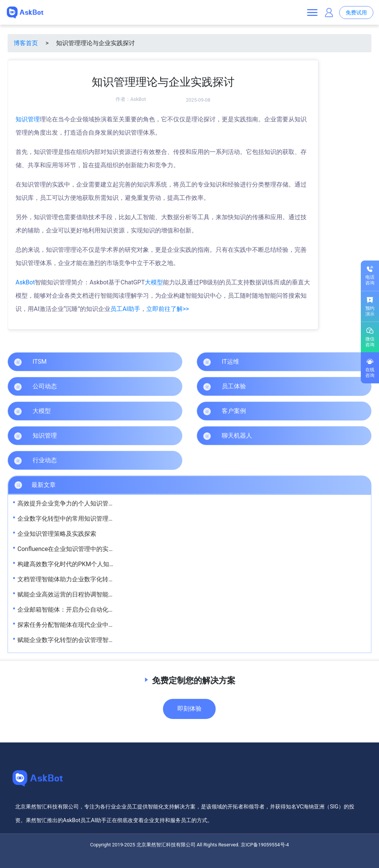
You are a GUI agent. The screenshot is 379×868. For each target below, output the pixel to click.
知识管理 (28, 119)
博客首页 (26, 43)
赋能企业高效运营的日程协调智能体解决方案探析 (84, 594)
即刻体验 (189, 709)
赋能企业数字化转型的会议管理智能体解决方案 (81, 640)
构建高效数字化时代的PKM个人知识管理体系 (78, 564)
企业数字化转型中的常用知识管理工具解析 (75, 519)
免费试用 (356, 13)
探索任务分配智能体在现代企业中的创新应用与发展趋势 (93, 625)
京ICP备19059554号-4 (265, 845)
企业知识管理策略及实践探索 (57, 534)
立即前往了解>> (168, 309)
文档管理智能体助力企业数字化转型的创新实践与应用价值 (96, 579)
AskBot (138, 99)
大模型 (154, 282)
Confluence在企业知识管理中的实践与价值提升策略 (87, 549)
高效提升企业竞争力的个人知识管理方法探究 (78, 503)
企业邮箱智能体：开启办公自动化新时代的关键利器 (87, 610)
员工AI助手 (125, 309)
